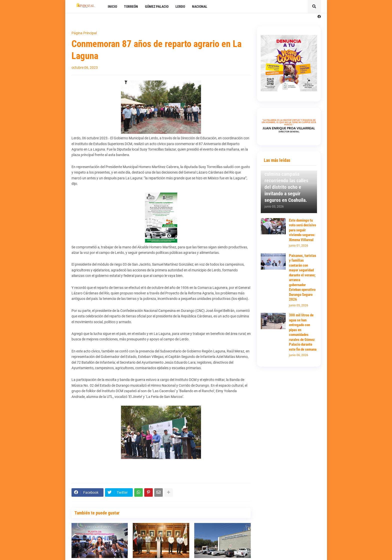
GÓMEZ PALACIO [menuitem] (157, 7)
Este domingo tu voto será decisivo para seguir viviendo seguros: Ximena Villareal (302, 230)
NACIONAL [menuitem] (200, 7)
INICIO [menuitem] (112, 7)
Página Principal (84, 33)
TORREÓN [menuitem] (131, 7)
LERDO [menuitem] (180, 7)
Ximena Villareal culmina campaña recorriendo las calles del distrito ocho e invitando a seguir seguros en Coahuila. (286, 184)
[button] (314, 7)
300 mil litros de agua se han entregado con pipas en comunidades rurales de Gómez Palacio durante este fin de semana (303, 332)
